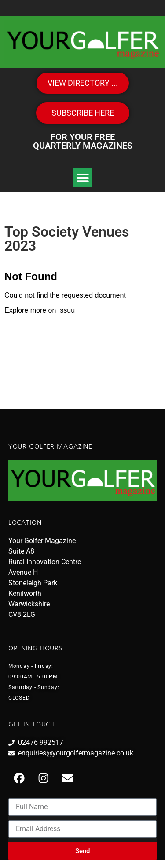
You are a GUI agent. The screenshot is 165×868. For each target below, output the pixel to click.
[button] (82, 177)
